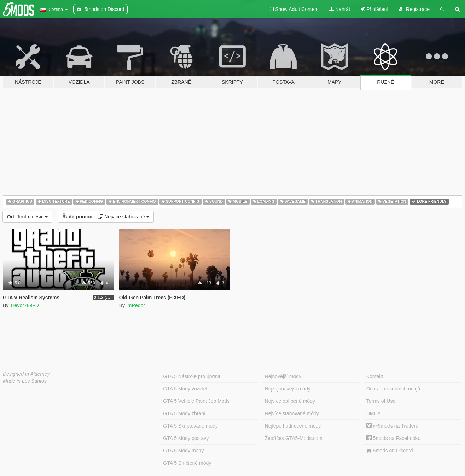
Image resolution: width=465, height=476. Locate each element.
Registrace (414, 9)
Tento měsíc (27, 217)
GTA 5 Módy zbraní (184, 413)
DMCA (374, 413)
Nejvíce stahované (106, 217)
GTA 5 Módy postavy (186, 438)
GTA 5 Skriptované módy (190, 426)
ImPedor (136, 305)
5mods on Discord (390, 451)
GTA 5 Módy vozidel (185, 389)
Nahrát (340, 9)
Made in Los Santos (25, 381)
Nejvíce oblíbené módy (290, 401)
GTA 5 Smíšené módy (187, 463)
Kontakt (375, 376)
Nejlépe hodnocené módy (293, 426)
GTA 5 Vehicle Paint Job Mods (196, 401)
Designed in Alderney (26, 374)
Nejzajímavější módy (288, 389)
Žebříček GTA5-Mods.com (294, 438)
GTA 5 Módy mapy (183, 451)
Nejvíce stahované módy (292, 413)
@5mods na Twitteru (392, 426)
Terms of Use (381, 401)
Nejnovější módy (283, 376)
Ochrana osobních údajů (393, 389)
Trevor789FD (24, 305)
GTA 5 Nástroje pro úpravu (192, 376)
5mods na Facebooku (394, 438)
